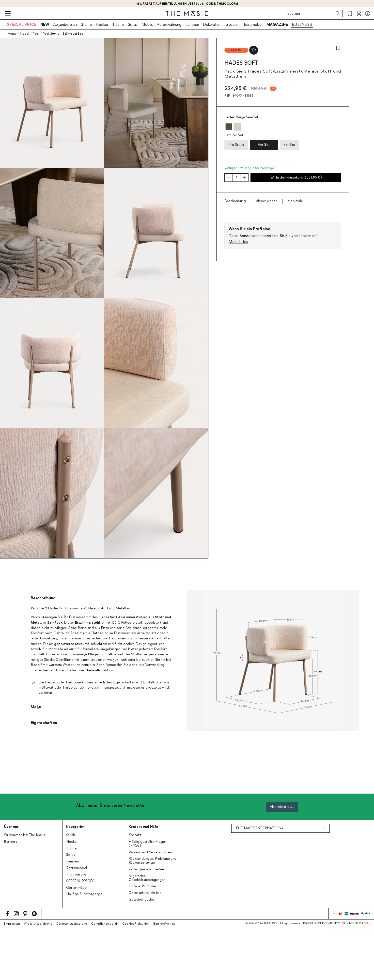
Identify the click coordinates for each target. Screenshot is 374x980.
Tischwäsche (76, 874)
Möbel (147, 25)
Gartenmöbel (77, 888)
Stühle (86, 25)
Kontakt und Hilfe (143, 827)
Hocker (102, 25)
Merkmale (295, 201)
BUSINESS (302, 25)
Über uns (11, 827)
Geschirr (233, 25)
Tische (118, 25)
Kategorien (75, 827)
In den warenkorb (296, 178)
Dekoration (212, 25)
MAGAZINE (277, 25)
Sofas (133, 25)
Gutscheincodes (141, 900)
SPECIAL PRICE (22, 25)
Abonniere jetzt (282, 807)
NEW (45, 25)
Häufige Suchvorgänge (84, 894)
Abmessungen (267, 201)
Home (12, 34)
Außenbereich (65, 25)
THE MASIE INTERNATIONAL (260, 828)
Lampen (192, 25)
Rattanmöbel (77, 868)
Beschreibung (235, 201)
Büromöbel (253, 25)
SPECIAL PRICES (80, 881)
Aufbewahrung (169, 25)
